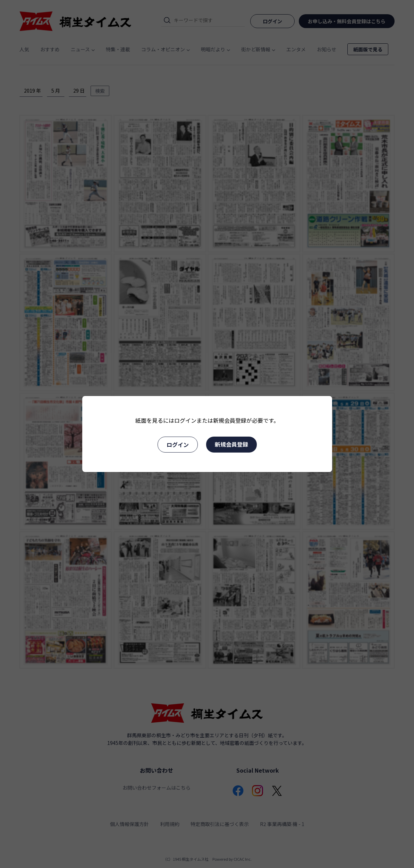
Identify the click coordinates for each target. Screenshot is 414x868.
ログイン (178, 445)
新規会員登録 (231, 444)
